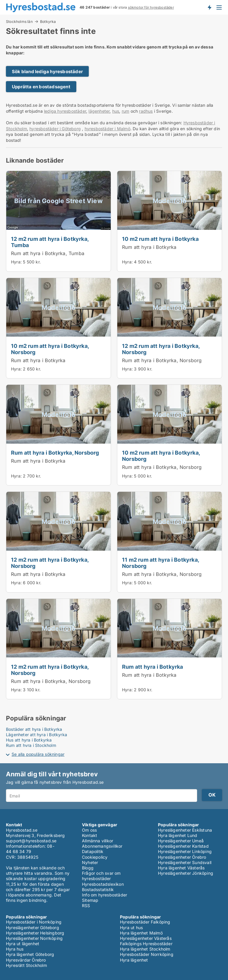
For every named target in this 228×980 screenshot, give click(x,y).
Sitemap (90, 900)
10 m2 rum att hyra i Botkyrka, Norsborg (50, 349)
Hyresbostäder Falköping (145, 922)
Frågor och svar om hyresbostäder (101, 876)
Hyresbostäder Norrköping (147, 954)
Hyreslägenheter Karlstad (183, 846)
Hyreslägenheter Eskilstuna (185, 830)
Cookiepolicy (95, 857)
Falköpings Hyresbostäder (146, 944)
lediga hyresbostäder (65, 111)
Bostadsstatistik (98, 889)
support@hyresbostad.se (31, 841)
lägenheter (99, 111)
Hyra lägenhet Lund (178, 835)
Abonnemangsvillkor (102, 846)
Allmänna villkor (98, 841)
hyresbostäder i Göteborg (55, 129)
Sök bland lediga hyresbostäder (47, 72)
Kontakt (90, 835)
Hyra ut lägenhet (23, 944)
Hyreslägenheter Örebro (182, 857)
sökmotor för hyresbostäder (151, 7)
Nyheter (90, 862)
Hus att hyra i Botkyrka (29, 740)
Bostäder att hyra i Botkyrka (34, 729)
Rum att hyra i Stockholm (31, 745)
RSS (86, 906)
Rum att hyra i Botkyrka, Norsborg (162, 360)
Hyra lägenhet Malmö (141, 933)
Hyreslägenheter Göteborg (33, 928)
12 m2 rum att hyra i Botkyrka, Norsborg (161, 349)
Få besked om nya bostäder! (209, 7)
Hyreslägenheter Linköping (185, 851)
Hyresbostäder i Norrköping (34, 922)
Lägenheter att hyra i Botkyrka (37, 735)
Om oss (89, 830)
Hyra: (17, 262)
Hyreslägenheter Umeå (181, 841)
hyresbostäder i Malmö (107, 129)
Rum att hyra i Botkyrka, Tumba (48, 253)
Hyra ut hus (131, 928)
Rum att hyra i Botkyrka (149, 247)
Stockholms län (19, 21)
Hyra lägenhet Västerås (181, 868)
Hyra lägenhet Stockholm (145, 949)
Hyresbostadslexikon (103, 884)
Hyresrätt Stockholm (26, 965)
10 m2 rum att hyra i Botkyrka (160, 239)
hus (116, 111)
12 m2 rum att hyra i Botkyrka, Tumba (50, 242)
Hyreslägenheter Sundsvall (185, 862)
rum (126, 111)
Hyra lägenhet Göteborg (30, 954)
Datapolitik (93, 851)
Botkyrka (48, 22)
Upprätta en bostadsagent (41, 87)
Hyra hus (15, 949)
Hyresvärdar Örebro (26, 960)
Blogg (88, 868)
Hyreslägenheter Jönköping (186, 873)
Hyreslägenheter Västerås (146, 938)
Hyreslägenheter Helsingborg (35, 933)
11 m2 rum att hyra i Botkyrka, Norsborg (160, 563)
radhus (146, 111)
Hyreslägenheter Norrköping (34, 938)
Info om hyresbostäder (104, 895)
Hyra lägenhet (134, 960)
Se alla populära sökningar (38, 754)
